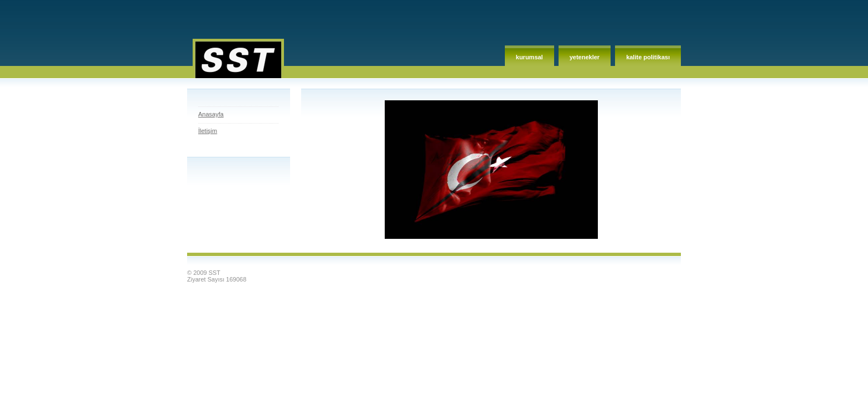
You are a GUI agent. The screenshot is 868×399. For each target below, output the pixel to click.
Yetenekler (585, 57)
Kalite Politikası (648, 57)
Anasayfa (211, 114)
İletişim (208, 131)
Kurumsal (529, 57)
